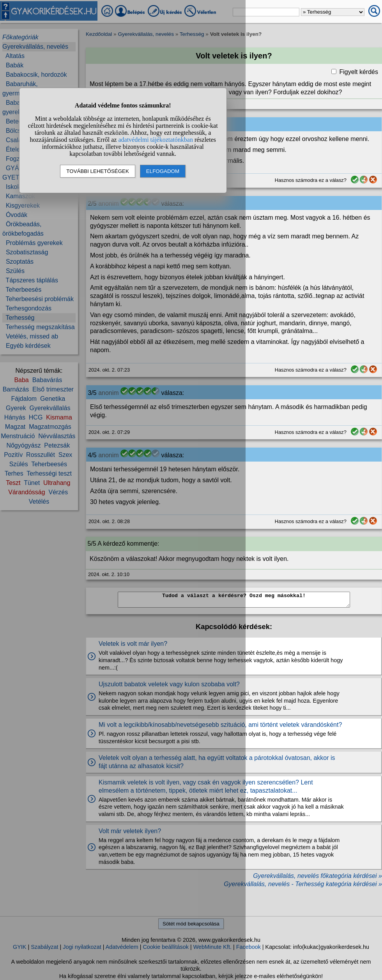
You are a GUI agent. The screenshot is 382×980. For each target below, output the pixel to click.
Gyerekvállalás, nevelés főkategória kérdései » (317, 876)
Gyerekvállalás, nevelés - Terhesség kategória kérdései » (303, 884)
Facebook (248, 947)
